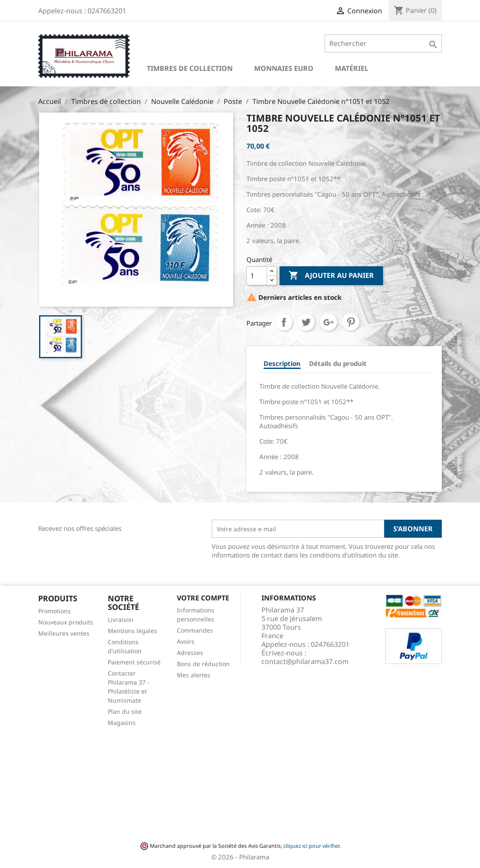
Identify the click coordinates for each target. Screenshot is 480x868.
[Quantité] (257, 276)
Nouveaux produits (66, 622)
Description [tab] (282, 363)
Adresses (190, 653)
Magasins (122, 723)
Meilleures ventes (64, 633)
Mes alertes (194, 675)
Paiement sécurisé (134, 662)
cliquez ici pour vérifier (311, 846)
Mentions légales (132, 631)
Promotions (55, 611)
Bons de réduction (203, 664)
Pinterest (351, 322)
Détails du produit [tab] (338, 363)
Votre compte (203, 598)
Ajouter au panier (331, 276)
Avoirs (186, 641)
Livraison (121, 620)
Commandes (195, 630)
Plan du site (125, 711)
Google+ (328, 322)
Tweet (306, 322)
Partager (284, 322)
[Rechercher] (383, 43)
